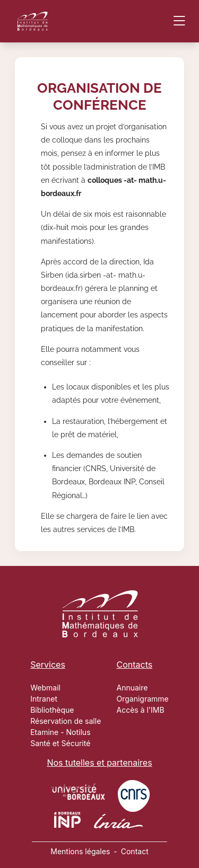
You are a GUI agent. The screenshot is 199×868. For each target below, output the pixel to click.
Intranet (44, 699)
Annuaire (132, 688)
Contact (135, 851)
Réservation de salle (66, 721)
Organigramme (143, 699)
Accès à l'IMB (141, 710)
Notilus (79, 732)
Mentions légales (80, 851)
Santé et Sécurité (60, 743)
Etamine (44, 732)
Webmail (45, 688)
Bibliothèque (52, 710)
